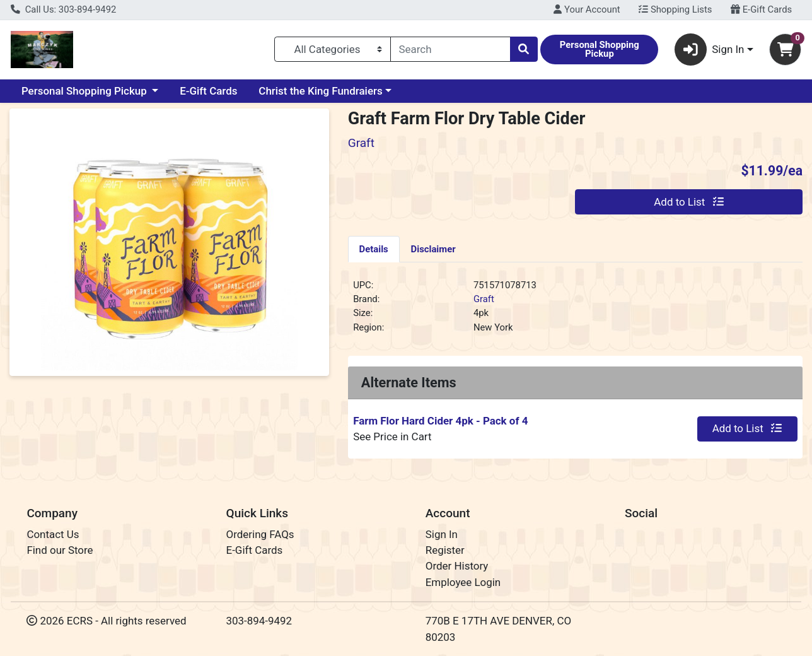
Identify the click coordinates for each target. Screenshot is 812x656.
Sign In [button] (710, 50)
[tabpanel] (575, 312)
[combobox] (450, 49)
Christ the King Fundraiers (320, 91)
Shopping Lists (675, 9)
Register (445, 550)
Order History (457, 566)
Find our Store (60, 550)
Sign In (442, 534)
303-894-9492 (259, 621)
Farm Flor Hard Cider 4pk (440, 421)
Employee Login (463, 582)
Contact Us (53, 534)
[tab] (374, 249)
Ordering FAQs (260, 534)
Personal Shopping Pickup (85, 91)
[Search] (450, 49)
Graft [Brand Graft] (484, 299)
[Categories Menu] (333, 49)
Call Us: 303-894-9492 (63, 9)
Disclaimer (433, 249)
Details (374, 249)
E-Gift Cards (761, 9)
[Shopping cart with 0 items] (785, 50)
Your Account (587, 9)
